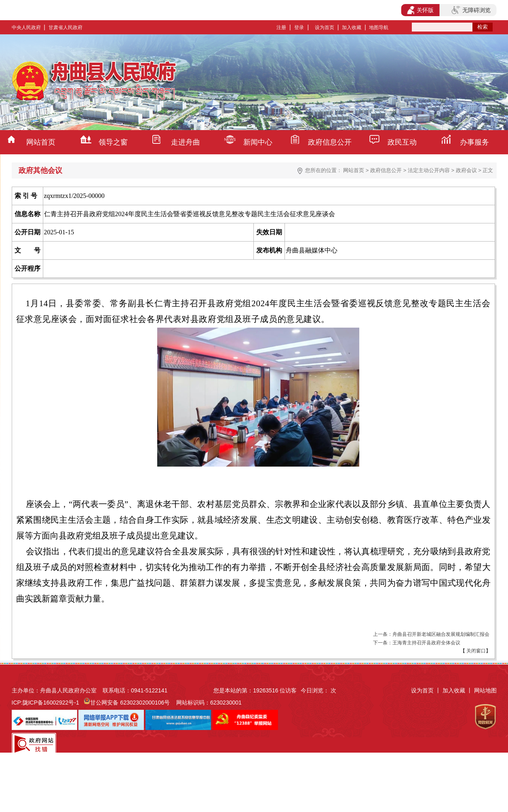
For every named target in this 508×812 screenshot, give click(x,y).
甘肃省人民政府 (65, 27)
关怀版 (421, 10)
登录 (299, 27)
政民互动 (402, 142)
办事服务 (474, 142)
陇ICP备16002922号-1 (51, 703)
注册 (281, 27)
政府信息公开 (330, 142)
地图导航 (379, 27)
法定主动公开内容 (429, 170)
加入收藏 (352, 27)
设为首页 (325, 27)
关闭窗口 (475, 651)
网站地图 (485, 690)
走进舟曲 (185, 142)
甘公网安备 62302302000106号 (130, 703)
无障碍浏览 (471, 10)
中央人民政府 (26, 27)
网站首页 (41, 142)
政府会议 (466, 170)
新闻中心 (258, 142)
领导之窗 (113, 142)
